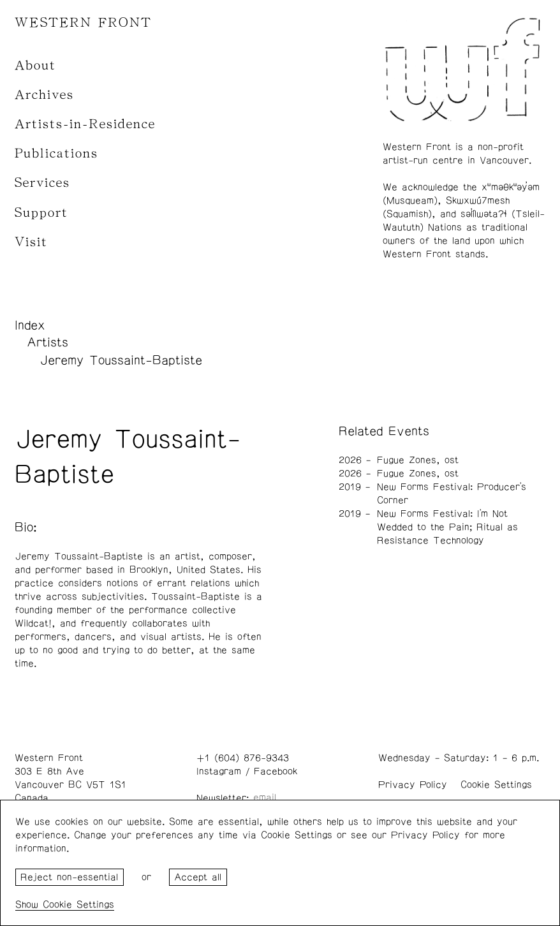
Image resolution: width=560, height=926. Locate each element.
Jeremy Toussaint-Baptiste (121, 360)
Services (42, 183)
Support (41, 213)
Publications (56, 153)
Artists (48, 342)
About (35, 65)
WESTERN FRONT (83, 23)
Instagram (219, 771)
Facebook (276, 771)
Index (30, 325)
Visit (31, 242)
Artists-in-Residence (85, 124)
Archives (44, 95)
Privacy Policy (413, 785)
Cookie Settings (496, 785)
